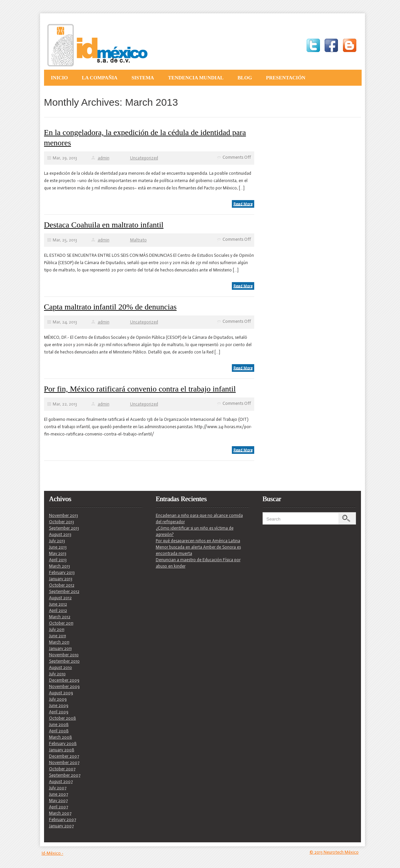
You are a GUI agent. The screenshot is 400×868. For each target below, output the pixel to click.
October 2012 (62, 585)
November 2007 (64, 762)
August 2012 (60, 598)
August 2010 (61, 667)
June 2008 (59, 724)
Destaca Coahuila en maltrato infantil (104, 225)
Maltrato (138, 240)
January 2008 (62, 750)
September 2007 (65, 775)
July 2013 (57, 541)
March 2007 (60, 813)
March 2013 (60, 566)
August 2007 (61, 781)
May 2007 (58, 800)
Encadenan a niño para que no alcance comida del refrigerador (199, 519)
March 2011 (59, 642)
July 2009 (58, 699)
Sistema (143, 78)
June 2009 (59, 705)
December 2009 (64, 680)
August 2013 (60, 534)
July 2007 (58, 788)
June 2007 (59, 794)
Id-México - (53, 853)
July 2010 (57, 674)
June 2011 (58, 636)
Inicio (60, 78)
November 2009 (64, 686)
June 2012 (58, 604)
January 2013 (61, 579)
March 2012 (60, 617)
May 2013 (58, 553)
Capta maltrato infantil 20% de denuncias (110, 307)
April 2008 (59, 731)
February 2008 (63, 743)
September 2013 (64, 528)
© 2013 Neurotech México (334, 852)
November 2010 (64, 655)
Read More (243, 204)
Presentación (286, 78)
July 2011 (57, 629)
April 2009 (59, 712)
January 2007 (61, 826)
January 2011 (60, 648)
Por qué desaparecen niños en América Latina (198, 541)
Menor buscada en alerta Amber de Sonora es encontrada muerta (198, 550)
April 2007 (59, 807)
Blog (245, 78)
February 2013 (62, 572)
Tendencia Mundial (196, 78)
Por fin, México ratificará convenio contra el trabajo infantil (140, 389)
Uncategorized (144, 158)
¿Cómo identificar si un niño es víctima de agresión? (195, 531)
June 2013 (58, 547)
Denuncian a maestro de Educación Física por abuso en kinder (198, 563)
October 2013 (62, 522)
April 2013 (58, 560)
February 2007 (63, 819)
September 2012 (64, 591)
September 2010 (64, 661)
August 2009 (61, 693)
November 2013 (64, 515)
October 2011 (61, 623)
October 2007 (62, 769)
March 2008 (61, 737)
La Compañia (100, 78)
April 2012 (58, 610)
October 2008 (63, 718)
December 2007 (64, 756)
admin (104, 158)
